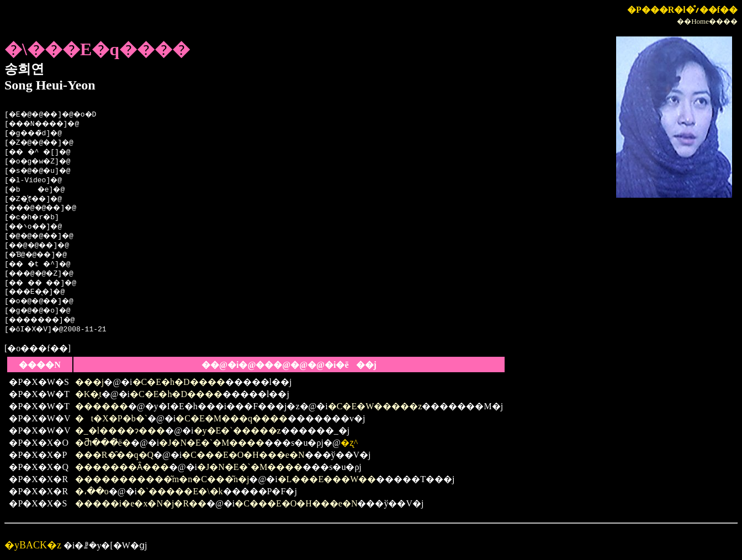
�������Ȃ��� (122, 467)
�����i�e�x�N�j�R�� (141, 503)
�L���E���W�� (327, 479)
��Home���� (707, 21)
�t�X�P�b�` (111, 418)
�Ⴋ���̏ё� (103, 443)
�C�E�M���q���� (232, 418)
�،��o (92, 491)
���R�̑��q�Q (114, 455)
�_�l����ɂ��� (120, 430)
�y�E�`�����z (237, 430)
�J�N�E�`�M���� (212, 443)
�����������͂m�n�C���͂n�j (162, 479)
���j (89, 382)
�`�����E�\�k (180, 491)
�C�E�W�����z (375, 406)
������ (102, 406)
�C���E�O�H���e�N (243, 455)
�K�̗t (88, 394)
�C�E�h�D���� (179, 382)
